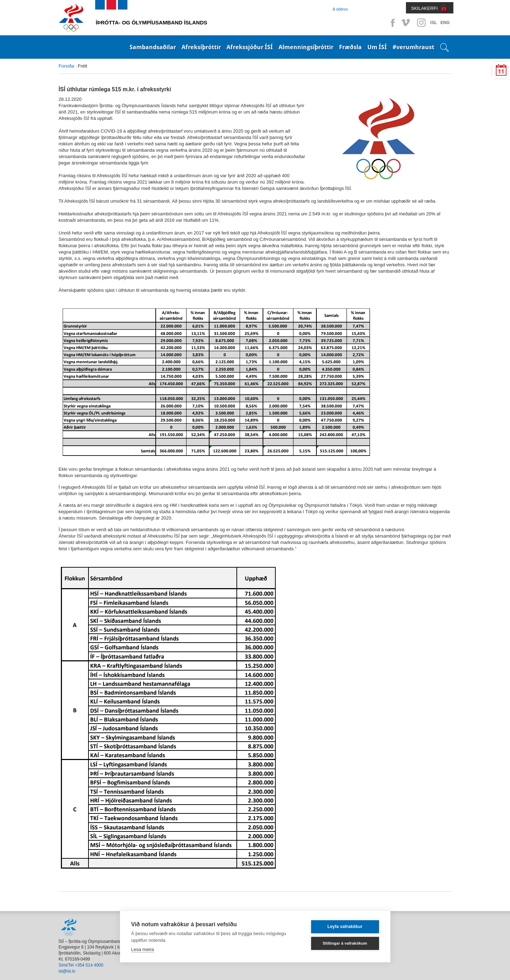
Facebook (391, 23)
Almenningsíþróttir (306, 47)
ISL (434, 23)
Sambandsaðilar (153, 47)
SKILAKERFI (425, 8)
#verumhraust (413, 47)
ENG (445, 23)
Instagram (421, 23)
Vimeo (406, 23)
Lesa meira (143, 949)
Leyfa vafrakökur (345, 927)
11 (501, 72)
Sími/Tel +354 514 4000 (81, 965)
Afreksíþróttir (201, 47)
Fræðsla (350, 47)
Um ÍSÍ (377, 47)
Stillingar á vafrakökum (345, 943)
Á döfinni (340, 9)
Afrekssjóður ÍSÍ (250, 47)
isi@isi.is (67, 971)
